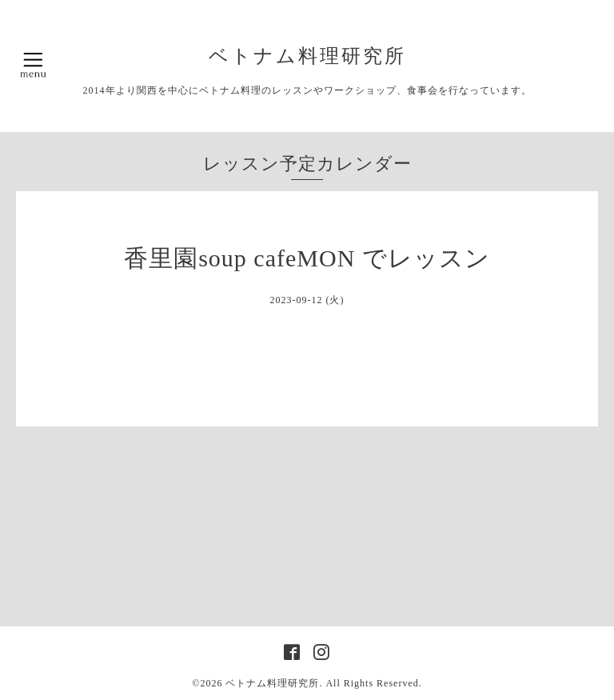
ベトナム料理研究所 (318, 56)
